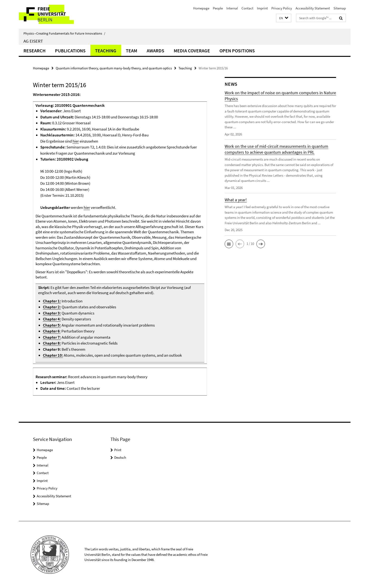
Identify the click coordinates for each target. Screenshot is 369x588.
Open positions (237, 51)
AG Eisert (33, 41)
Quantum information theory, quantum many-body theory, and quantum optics (114, 68)
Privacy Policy (282, 8)
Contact (247, 8)
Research (34, 51)
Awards (155, 51)
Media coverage (192, 51)
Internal (232, 8)
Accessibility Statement (313, 8)
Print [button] (118, 450)
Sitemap (340, 8)
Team (132, 51)
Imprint (262, 8)
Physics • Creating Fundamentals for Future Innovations (64, 33)
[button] (284, 18)
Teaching (106, 51)
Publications (70, 51)
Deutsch (120, 457)
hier (76, 141)
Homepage (201, 8)
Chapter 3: (52, 313)
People (218, 8)
